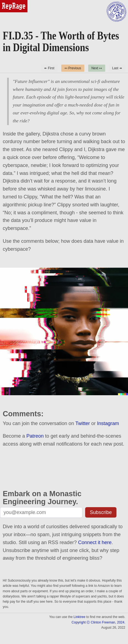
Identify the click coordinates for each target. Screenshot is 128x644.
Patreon (35, 436)
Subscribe (101, 512)
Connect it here (95, 542)
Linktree (80, 617)
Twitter (83, 423)
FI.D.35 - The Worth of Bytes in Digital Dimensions (61, 42)
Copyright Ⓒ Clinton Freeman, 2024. (98, 622)
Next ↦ (97, 68)
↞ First (49, 68)
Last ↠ (117, 68)
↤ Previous (73, 68)
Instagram (108, 423)
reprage (8, 2)
